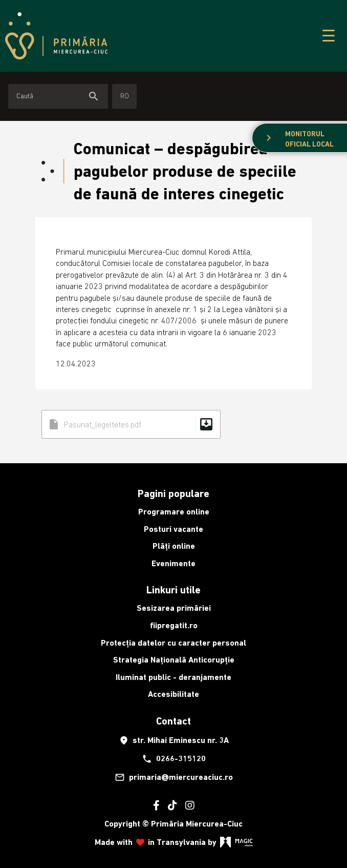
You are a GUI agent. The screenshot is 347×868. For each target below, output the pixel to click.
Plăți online (174, 546)
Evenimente (174, 563)
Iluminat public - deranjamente (174, 677)
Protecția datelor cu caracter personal (174, 643)
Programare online (174, 512)
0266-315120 (174, 759)
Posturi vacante (174, 529)
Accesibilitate (174, 694)
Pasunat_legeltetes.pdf (131, 424)
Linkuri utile (174, 590)
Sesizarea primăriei (174, 608)
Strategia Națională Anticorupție (174, 660)
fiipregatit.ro (174, 625)
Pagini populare (174, 493)
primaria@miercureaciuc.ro (174, 777)
